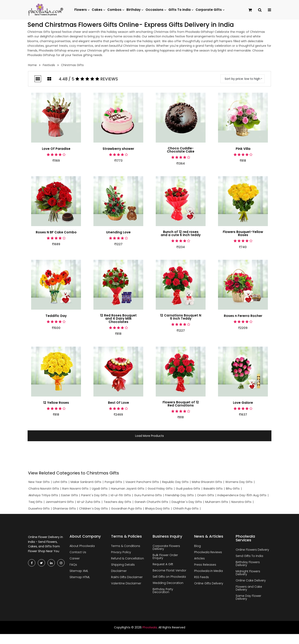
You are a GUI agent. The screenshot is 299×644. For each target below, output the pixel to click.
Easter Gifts (70, 496)
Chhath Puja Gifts (186, 509)
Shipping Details (123, 565)
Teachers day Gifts (117, 502)
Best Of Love (118, 403)
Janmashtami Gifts (60, 502)
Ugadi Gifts (100, 489)
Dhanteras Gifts (64, 509)
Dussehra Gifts (39, 509)
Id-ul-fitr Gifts (121, 496)
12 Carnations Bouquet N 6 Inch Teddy (181, 318)
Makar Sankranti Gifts (86, 483)
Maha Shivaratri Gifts (207, 483)
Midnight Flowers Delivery (248, 574)
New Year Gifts (39, 483)
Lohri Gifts (60, 483)
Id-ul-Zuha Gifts (89, 502)
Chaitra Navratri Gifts (44, 489)
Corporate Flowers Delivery (166, 548)
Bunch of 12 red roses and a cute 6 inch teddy (181, 234)
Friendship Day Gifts (179, 496)
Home (32, 65)
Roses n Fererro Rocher (243, 316)
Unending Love (118, 233)
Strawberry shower (118, 149)
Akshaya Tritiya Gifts (43, 496)
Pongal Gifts (113, 483)
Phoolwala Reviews (208, 553)
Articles (199, 559)
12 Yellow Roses (56, 403)
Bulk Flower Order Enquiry (165, 557)
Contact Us (78, 553)
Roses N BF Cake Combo (56, 233)
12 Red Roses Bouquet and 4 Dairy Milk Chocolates (118, 319)
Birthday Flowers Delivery (248, 564)
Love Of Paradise (56, 149)
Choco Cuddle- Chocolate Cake (181, 150)
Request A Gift (163, 565)
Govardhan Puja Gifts (126, 509)
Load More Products (149, 436)
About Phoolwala (82, 547)
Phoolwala (150, 628)
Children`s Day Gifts (93, 509)
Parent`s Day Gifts (94, 496)
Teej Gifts (35, 502)
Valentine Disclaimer (126, 584)
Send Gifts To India (249, 557)
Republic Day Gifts (175, 483)
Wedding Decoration (168, 584)
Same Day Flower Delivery (248, 598)
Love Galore (243, 403)
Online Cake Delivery (251, 581)
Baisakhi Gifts (213, 489)
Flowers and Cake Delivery (249, 589)
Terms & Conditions (126, 547)
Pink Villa (243, 149)
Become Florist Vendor (169, 571)
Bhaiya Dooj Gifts (157, 509)
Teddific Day (56, 316)
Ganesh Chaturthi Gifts (151, 502)
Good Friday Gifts (160, 489)
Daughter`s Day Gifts (187, 502)
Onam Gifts (206, 496)
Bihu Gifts (233, 489)
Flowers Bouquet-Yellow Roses (243, 234)
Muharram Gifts (217, 502)
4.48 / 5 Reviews (88, 79)
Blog (197, 547)
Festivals (49, 65)
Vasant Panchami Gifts (142, 483)
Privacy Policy (121, 553)
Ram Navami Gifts (75, 489)
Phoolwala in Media (208, 572)
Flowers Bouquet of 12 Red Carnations (181, 404)
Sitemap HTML (80, 578)
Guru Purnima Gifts (148, 496)
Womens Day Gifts (239, 483)
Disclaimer (119, 572)
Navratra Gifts (241, 502)
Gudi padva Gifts (188, 489)
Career (75, 559)
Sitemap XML (79, 572)
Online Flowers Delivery (252, 550)
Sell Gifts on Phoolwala (169, 578)
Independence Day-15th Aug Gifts (242, 496)
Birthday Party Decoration (163, 591)
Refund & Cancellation (127, 559)
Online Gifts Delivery (209, 584)
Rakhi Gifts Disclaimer (127, 578)
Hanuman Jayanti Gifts (128, 489)
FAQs (73, 565)
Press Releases (205, 565)
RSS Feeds (202, 578)
